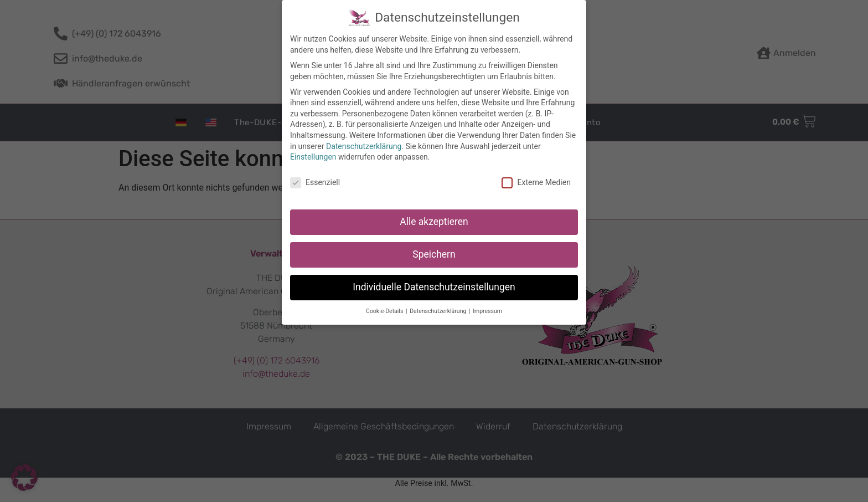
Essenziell (315, 177)
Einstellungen (313, 151)
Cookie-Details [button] (385, 306)
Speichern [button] (434, 249)
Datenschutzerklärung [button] (439, 306)
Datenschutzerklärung (364, 141)
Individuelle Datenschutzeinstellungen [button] (434, 281)
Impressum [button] (487, 306)
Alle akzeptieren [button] (434, 216)
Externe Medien (536, 177)
